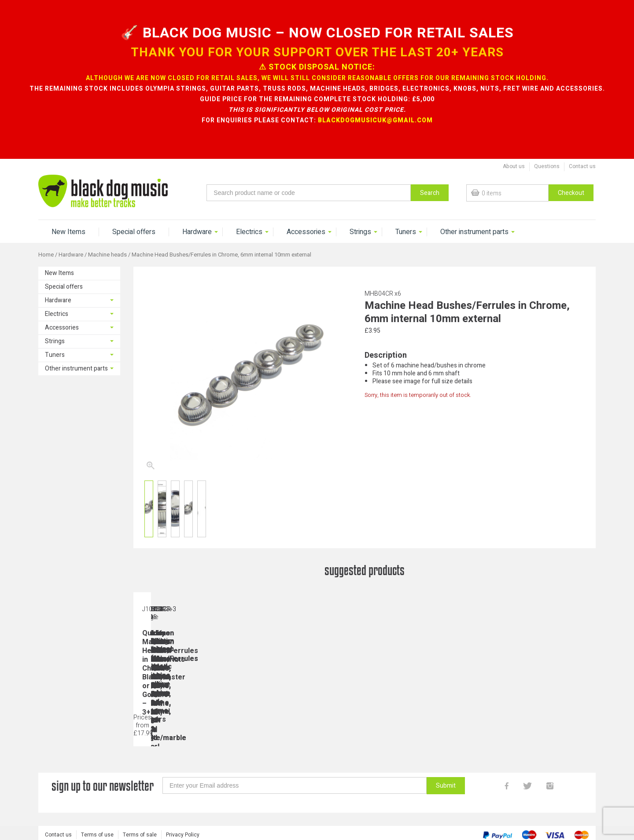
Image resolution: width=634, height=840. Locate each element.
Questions (547, 166)
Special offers (134, 232)
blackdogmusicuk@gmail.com (375, 120)
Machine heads (107, 255)
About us (514, 166)
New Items (68, 232)
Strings (360, 232)
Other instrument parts (474, 232)
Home (46, 255)
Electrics (249, 232)
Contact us (582, 166)
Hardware (197, 232)
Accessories (306, 232)
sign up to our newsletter (103, 790)
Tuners (406, 232)
